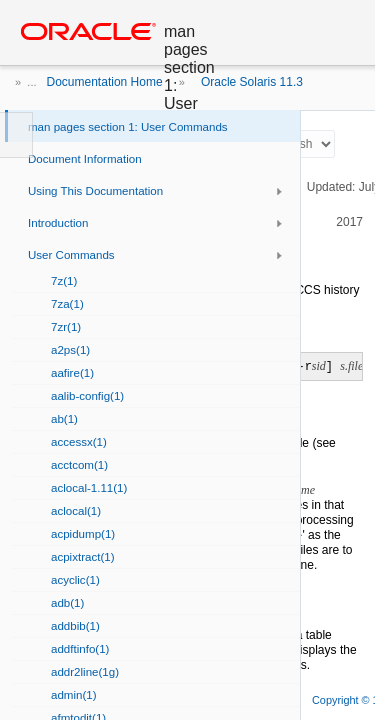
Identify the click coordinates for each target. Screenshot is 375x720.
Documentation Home (105, 82)
